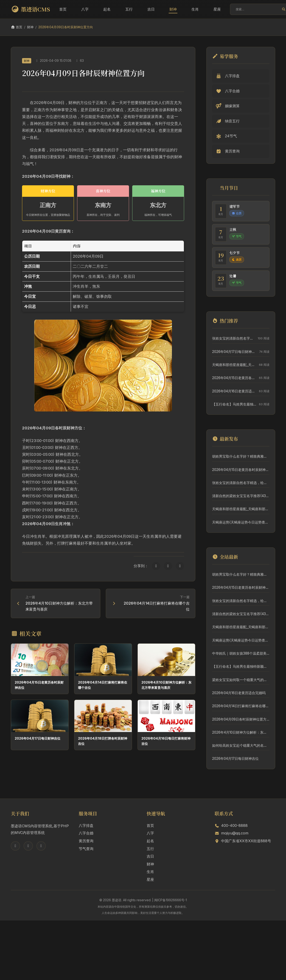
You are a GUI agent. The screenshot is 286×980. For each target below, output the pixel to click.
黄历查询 (86, 841)
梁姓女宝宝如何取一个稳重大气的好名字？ (241, 680)
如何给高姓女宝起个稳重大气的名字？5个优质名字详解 (241, 745)
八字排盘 (86, 825)
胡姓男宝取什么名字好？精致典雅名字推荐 (241, 456)
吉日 (151, 9)
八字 (85, 9)
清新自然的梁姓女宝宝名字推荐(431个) (241, 496)
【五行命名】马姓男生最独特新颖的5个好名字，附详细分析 (234, 404)
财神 (173, 9)
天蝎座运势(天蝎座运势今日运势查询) (241, 522)
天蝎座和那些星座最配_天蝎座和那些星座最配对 (234, 365)
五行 (129, 9)
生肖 (195, 9)
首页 (63, 9)
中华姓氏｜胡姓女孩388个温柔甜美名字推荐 (241, 653)
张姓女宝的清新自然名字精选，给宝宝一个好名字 (234, 338)
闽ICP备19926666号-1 (171, 900)
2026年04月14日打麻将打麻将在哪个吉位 (241, 706)
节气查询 (86, 849)
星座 (217, 9)
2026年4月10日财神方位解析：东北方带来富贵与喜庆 (241, 732)
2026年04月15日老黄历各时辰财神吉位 (234, 378)
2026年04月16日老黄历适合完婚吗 (234, 391)
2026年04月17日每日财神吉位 (38, 738)
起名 (107, 9)
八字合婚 (86, 833)
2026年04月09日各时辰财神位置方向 (241, 719)
